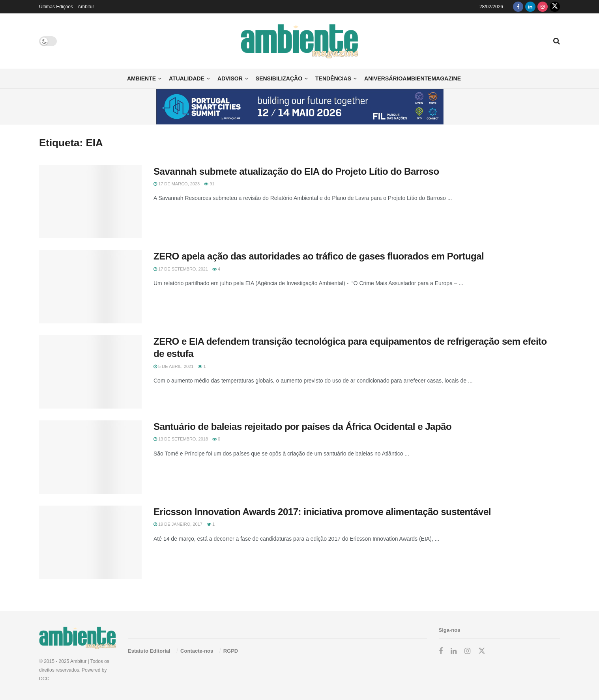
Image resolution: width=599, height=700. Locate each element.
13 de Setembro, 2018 (181, 439)
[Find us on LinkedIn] (530, 7)
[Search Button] (557, 41)
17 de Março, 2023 (177, 184)
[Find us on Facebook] (518, 7)
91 (209, 184)
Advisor (230, 78)
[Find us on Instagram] (543, 7)
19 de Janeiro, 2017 (178, 524)
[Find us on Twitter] (555, 7)
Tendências (333, 78)
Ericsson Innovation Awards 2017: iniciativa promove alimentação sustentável (322, 512)
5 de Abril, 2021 (173, 366)
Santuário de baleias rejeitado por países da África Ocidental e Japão (302, 427)
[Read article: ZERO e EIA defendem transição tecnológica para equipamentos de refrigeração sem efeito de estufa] (90, 372)
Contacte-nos (197, 651)
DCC (44, 679)
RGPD (231, 651)
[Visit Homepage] (300, 41)
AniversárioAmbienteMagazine (413, 78)
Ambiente (141, 78)
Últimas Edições (56, 7)
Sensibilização (279, 78)
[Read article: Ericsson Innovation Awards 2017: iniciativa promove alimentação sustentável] (90, 542)
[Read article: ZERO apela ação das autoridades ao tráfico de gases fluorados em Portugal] (90, 287)
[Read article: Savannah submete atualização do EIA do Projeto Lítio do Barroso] (90, 202)
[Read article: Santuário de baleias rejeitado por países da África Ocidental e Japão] (90, 457)
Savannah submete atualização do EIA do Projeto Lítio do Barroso (296, 171)
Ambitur (86, 7)
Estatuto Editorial (149, 651)
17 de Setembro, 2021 (181, 269)
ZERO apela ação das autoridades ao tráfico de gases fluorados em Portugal (319, 256)
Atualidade (187, 78)
